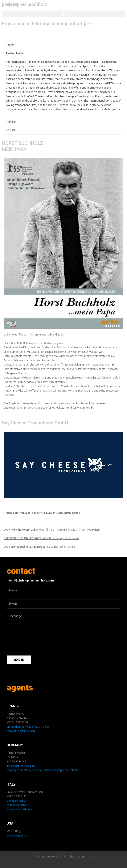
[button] (63, 14)
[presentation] (36, 644)
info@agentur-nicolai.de (21, 766)
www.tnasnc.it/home (19, 809)
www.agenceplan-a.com (21, 731)
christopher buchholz (25, 4)
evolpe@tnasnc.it (17, 801)
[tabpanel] (63, 83)
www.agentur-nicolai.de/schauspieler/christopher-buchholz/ (43, 770)
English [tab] (10, 45)
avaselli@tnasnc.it (18, 805)
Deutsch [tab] (11, 130)
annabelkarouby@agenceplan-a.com (29, 727)
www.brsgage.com (18, 835)
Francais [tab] (11, 122)
